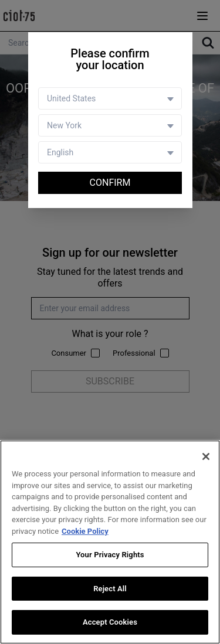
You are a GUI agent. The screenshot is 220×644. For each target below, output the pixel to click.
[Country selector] (110, 98)
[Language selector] (110, 152)
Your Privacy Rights (110, 555)
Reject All (110, 589)
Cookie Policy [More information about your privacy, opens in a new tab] (85, 531)
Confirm (110, 183)
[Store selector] (110, 125)
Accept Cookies (110, 623)
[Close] (206, 457)
